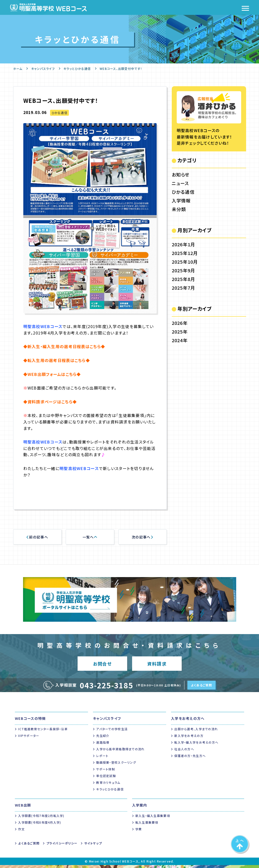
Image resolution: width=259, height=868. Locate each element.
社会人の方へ (184, 752)
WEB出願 (23, 808)
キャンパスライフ (43, 69)
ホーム (18, 69)
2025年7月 (184, 288)
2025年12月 (185, 253)
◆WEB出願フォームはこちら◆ (52, 374)
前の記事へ (37, 537)
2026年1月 (184, 244)
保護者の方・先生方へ (190, 759)
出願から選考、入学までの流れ (196, 732)
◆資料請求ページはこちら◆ (50, 402)
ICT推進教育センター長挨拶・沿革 (43, 732)
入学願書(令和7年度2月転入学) (41, 819)
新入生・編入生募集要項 (153, 819)
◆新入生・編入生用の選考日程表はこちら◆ (64, 346)
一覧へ (90, 537)
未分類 (179, 209)
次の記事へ (142, 537)
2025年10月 (185, 262)
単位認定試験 (106, 779)
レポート (102, 759)
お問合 (102, 665)
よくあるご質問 (201, 688)
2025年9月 (184, 270)
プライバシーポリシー (62, 846)
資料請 (157, 665)
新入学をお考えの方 (189, 739)
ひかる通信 (59, 113)
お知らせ (181, 174)
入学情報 (181, 200)
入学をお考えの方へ (188, 721)
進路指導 (103, 745)
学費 (139, 832)
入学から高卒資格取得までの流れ (120, 752)
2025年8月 (184, 279)
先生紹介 (103, 739)
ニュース (180, 183)
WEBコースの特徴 (30, 721)
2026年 (180, 323)
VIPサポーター (29, 739)
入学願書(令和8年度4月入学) (40, 825)
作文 (21, 832)
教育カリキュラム (108, 785)
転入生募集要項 (147, 825)
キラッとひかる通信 (77, 69)
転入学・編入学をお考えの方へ (196, 745)
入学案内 (140, 808)
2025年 (180, 332)
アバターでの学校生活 (112, 732)
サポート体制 (106, 772)
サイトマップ (93, 846)
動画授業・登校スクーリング (116, 765)
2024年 (180, 340)
